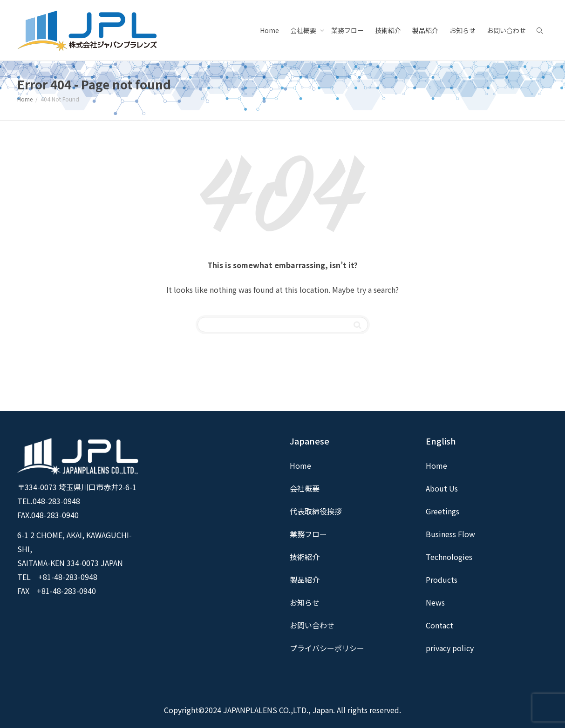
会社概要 (304, 30)
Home (269, 30)
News (435, 602)
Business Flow (450, 534)
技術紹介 (388, 30)
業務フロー (347, 30)
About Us (442, 488)
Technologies (449, 557)
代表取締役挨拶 (316, 511)
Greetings (442, 511)
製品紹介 (425, 30)
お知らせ (463, 30)
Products (442, 580)
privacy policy (450, 648)
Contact (439, 625)
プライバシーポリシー (327, 648)
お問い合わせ (506, 30)
